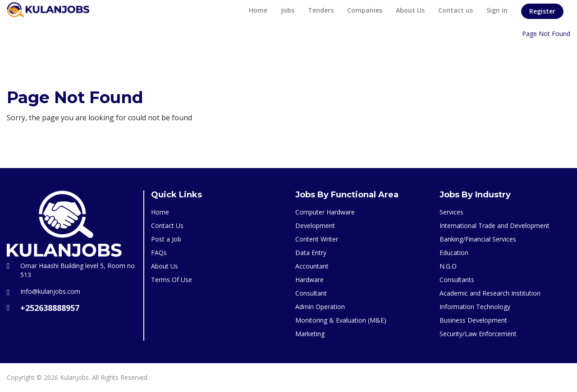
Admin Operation (320, 307)
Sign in (497, 10)
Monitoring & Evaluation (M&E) (341, 320)
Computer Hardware (325, 212)
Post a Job (166, 239)
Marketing (310, 334)
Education (454, 253)
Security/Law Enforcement (478, 334)
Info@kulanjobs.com (50, 291)
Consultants (457, 280)
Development (315, 226)
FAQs (159, 253)
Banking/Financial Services (478, 239)
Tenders (321, 10)
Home (258, 10)
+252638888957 (50, 308)
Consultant (311, 293)
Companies (365, 10)
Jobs (288, 10)
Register (542, 11)
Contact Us (167, 226)
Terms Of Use (172, 280)
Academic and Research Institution (490, 293)
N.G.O (448, 266)
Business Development (473, 320)
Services (451, 212)
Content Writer (317, 239)
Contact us (456, 10)
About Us (410, 10)
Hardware (309, 280)
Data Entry (311, 253)
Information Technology (475, 307)
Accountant (312, 266)
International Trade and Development (495, 226)
